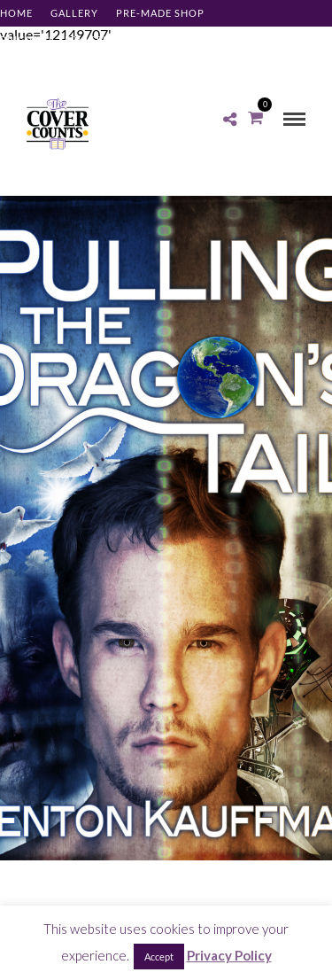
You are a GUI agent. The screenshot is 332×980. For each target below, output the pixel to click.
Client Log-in (40, 66)
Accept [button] (159, 957)
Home (16, 13)
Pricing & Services (54, 39)
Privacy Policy (229, 955)
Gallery (74, 13)
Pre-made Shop (160, 13)
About (145, 39)
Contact (207, 39)
